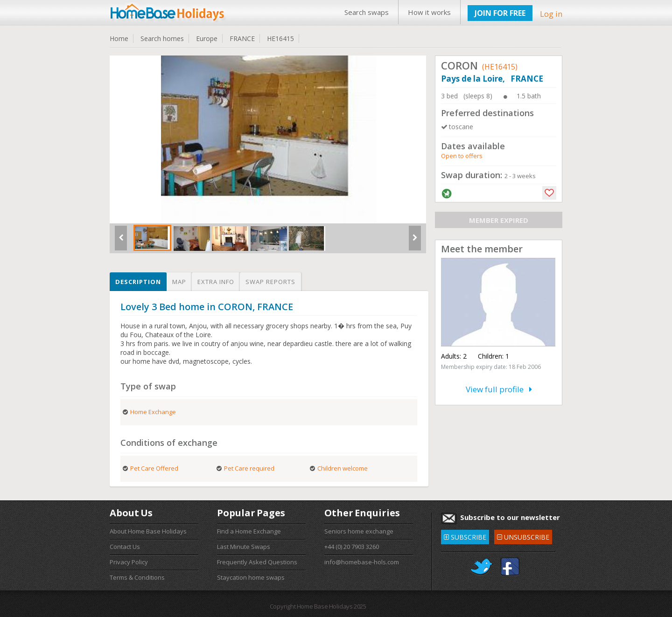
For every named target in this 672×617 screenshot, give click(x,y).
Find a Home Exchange (249, 531)
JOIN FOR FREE (500, 13)
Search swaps (367, 12)
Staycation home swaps (251, 577)
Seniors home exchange (359, 531)
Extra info (216, 282)
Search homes (162, 38)
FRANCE (242, 38)
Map (179, 282)
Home (119, 38)
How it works (429, 12)
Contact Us (125, 547)
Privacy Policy (129, 562)
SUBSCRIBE (465, 536)
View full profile (499, 389)
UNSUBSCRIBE (523, 536)
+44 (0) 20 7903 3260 (352, 547)
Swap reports (270, 282)
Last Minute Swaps (244, 547)
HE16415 (280, 38)
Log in (551, 14)
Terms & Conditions (137, 577)
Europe (207, 38)
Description (138, 282)
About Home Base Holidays (148, 531)
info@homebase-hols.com (362, 562)
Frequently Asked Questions (257, 562)
